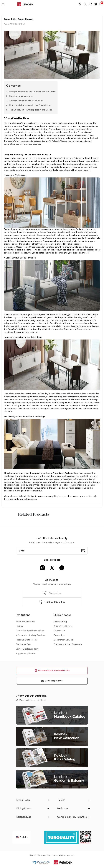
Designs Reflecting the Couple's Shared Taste (32, 92)
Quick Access (62, 615)
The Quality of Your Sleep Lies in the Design (31, 110)
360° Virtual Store (63, 626)
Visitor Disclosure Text (27, 649)
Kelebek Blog (60, 622)
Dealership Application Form (30, 631)
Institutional (23, 615)
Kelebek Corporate (25, 622)
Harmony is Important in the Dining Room (30, 105)
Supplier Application (26, 653)
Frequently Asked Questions (68, 644)
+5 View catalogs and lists (31, 700)
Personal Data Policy (26, 640)
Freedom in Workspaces (21, 96)
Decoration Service (63, 640)
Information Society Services (30, 635)
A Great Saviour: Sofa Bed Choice (26, 101)
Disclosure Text (23, 644)
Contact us (59, 631)
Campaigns (59, 635)
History (20, 626)
